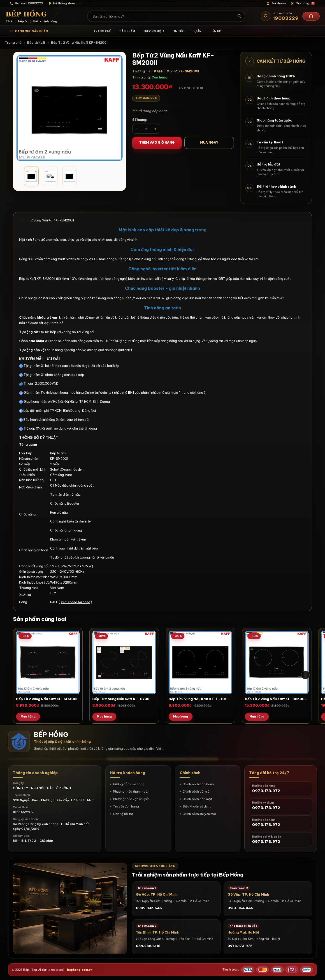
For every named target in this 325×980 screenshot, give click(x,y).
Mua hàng (28, 716)
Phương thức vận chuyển (131, 799)
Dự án (197, 31)
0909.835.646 (149, 908)
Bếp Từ (25, 220)
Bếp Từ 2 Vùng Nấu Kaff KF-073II (121, 699)
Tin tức (178, 31)
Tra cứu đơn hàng (126, 806)
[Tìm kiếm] (240, 16)
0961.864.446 (240, 908)
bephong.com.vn (80, 970)
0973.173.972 (240, 946)
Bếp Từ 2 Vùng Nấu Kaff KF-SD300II (47, 699)
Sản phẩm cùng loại (40, 619)
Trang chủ (102, 31)
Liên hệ (215, 31)
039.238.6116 (148, 946)
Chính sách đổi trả (196, 791)
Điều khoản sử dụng (197, 806)
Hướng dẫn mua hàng (129, 784)
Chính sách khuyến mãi (199, 814)
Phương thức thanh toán (131, 791)
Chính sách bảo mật (197, 799)
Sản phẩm (127, 31)
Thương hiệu (153, 31)
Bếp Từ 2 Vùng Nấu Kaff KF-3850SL (276, 699)
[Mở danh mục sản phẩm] (29, 31)
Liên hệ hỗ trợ (123, 814)
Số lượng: (140, 120)
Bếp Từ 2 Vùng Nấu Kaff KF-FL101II (199, 699)
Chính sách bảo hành (198, 784)
